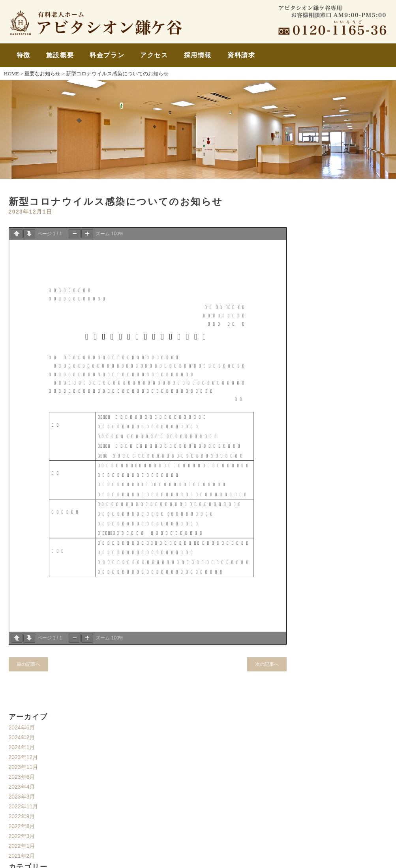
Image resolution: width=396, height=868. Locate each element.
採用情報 (198, 55)
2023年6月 (22, 777)
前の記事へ (28, 664)
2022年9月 (22, 816)
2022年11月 (23, 806)
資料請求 (241, 55)
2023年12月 (23, 757)
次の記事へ (267, 664)
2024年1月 (22, 747)
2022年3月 (22, 836)
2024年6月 (22, 727)
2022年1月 (22, 846)
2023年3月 (22, 797)
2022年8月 (22, 826)
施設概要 (60, 55)
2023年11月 (23, 767)
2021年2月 (22, 856)
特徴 (23, 55)
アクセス (154, 55)
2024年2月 (22, 737)
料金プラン (107, 55)
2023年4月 (22, 787)
